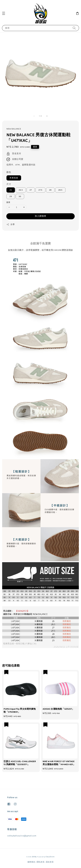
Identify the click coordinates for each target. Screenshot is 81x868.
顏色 (9, 172)
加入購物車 (41, 216)
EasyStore (50, 857)
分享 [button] (11, 224)
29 (11, 196)
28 (50, 190)
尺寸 (9, 184)
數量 (8, 202)
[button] (4, 13)
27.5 (40, 190)
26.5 (21, 190)
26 (11, 190)
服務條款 (31, 862)
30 (20, 196)
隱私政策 (41, 862)
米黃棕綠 (14, 178)
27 (31, 190)
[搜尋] (74, 28)
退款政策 (50, 862)
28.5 (60, 190)
